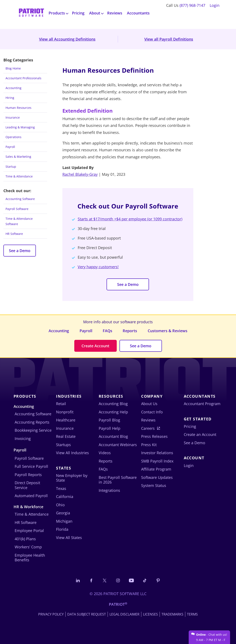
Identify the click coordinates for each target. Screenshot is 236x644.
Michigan (64, 521)
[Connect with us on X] (105, 580)
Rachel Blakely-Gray (80, 174)
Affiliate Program (156, 469)
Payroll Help (110, 428)
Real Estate (66, 436)
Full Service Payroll (31, 466)
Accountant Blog (113, 436)
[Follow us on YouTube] (131, 580)
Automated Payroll (31, 496)
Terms (192, 614)
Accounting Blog (113, 404)
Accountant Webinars (118, 445)
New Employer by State (72, 478)
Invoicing (23, 438)
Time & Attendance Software (19, 221)
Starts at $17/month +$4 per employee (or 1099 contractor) (130, 219)
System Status (154, 485)
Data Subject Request (87, 614)
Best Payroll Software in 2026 (118, 480)
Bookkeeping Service (33, 430)
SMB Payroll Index (157, 461)
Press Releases (154, 436)
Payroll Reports (28, 475)
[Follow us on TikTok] (145, 580)
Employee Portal (29, 531)
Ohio (60, 505)
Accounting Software (20, 199)
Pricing (78, 13)
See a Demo (20, 251)
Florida (62, 529)
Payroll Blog (109, 420)
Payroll (10, 147)
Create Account (95, 346)
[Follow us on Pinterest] (158, 580)
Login (215, 5)
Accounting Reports (32, 422)
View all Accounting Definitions (67, 39)
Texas (61, 488)
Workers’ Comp (28, 547)
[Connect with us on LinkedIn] (78, 580)
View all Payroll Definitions (169, 39)
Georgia (63, 513)
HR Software (14, 234)
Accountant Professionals (23, 78)
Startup (11, 167)
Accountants (138, 13)
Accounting (13, 88)
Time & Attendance (19, 176)
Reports (130, 331)
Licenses (150, 614)
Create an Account (200, 434)
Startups (63, 445)
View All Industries (72, 453)
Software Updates (157, 477)
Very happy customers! (98, 267)
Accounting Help (113, 412)
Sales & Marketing (18, 157)
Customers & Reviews (168, 331)
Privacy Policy (51, 614)
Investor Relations (157, 453)
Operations (13, 137)
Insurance (13, 117)
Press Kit (149, 445)
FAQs (107, 331)
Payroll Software (17, 209)
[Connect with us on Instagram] (118, 580)
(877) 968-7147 (192, 5)
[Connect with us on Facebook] (91, 580)
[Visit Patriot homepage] (31, 13)
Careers (148, 428)
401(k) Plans (25, 539)
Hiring (10, 98)
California (65, 496)
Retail (61, 404)
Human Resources (18, 108)
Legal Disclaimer (124, 614)
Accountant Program (202, 404)
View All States (69, 538)
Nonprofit (65, 412)
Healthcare (66, 420)
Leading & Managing (20, 127)
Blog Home (13, 68)
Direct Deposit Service (27, 485)
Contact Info (152, 412)
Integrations (109, 490)
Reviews (115, 13)
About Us (149, 404)
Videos (105, 453)
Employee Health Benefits (30, 558)
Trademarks (172, 614)
